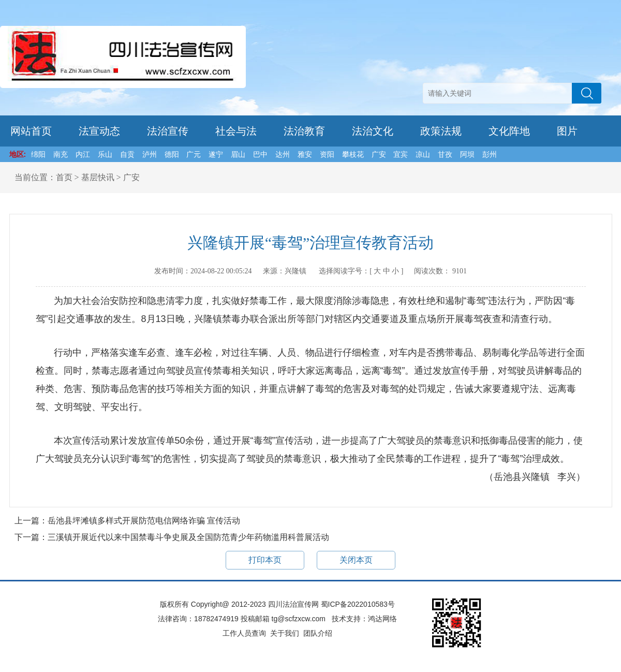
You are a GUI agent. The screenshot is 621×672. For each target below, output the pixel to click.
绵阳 (38, 154)
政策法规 (441, 131)
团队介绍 (318, 633)
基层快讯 (98, 177)
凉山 (423, 154)
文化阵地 (509, 131)
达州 (283, 154)
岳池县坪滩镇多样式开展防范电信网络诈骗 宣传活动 (144, 521)
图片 (567, 131)
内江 (83, 154)
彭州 (490, 154)
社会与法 (236, 131)
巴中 (260, 154)
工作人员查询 (244, 633)
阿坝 (467, 154)
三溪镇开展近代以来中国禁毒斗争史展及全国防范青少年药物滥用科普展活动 (188, 537)
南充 (61, 154)
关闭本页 (356, 560)
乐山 (105, 154)
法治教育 (304, 131)
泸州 (150, 154)
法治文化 (373, 131)
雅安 (305, 154)
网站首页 (31, 131)
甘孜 (445, 154)
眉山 (238, 154)
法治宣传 (168, 131)
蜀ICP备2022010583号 (358, 604)
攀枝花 (353, 154)
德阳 (172, 154)
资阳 (327, 154)
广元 (194, 154)
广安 (379, 154)
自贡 (127, 154)
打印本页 (265, 560)
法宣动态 (99, 131)
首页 (64, 177)
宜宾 (401, 154)
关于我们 (285, 633)
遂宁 (216, 154)
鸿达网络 (382, 619)
